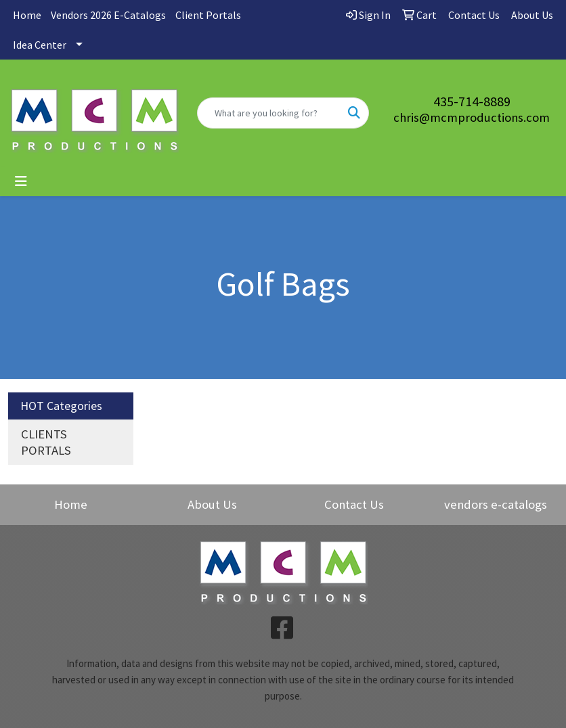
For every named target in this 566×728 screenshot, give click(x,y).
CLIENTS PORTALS (46, 442)
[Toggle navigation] (21, 181)
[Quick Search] (269, 113)
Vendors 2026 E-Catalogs (108, 15)
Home (27, 15)
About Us (212, 504)
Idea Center (40, 45)
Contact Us (354, 504)
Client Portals (208, 15)
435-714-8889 (472, 101)
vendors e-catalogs (496, 504)
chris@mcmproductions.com (472, 117)
